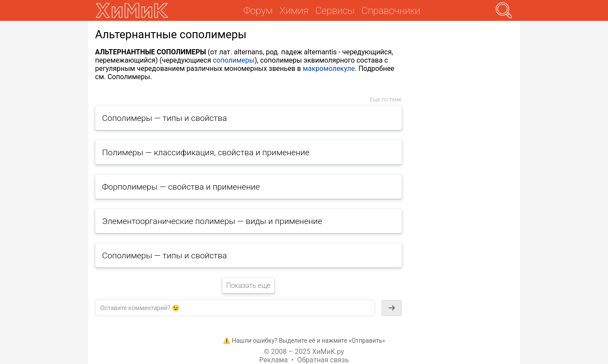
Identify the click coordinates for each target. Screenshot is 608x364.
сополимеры (234, 60)
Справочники (391, 10)
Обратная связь (323, 360)
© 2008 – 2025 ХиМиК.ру (304, 352)
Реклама (274, 360)
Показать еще (248, 286)
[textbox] (235, 308)
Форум (258, 10)
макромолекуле (329, 68)
